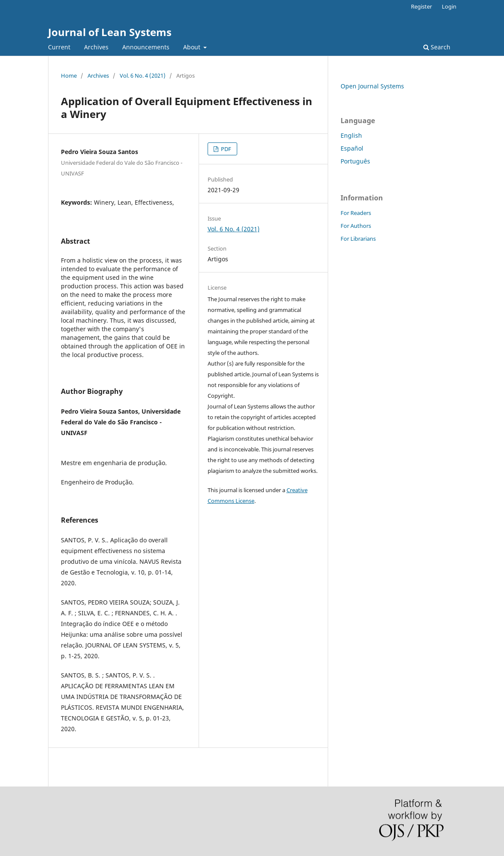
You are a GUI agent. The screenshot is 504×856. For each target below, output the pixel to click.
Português (355, 161)
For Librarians (358, 239)
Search (437, 47)
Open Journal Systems (372, 86)
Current (59, 47)
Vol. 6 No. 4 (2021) (143, 76)
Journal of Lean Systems (110, 32)
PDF (225, 149)
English (351, 135)
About (193, 47)
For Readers (356, 213)
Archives (96, 47)
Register (421, 6)
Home (69, 76)
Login (449, 6)
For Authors (356, 226)
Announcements (146, 47)
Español (352, 148)
